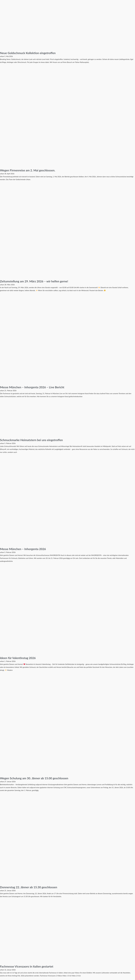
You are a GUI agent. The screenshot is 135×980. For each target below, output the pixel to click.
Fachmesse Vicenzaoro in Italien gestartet (29, 966)
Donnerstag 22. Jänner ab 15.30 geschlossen (31, 887)
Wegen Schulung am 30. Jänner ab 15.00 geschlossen (37, 778)
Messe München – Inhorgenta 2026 (25, 549)
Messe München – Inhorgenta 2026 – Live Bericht (35, 387)
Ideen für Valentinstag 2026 (19, 658)
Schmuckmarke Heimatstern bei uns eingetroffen (34, 440)
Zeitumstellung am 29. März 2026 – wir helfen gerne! (37, 281)
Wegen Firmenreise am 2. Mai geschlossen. (30, 170)
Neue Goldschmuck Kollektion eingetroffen (30, 53)
